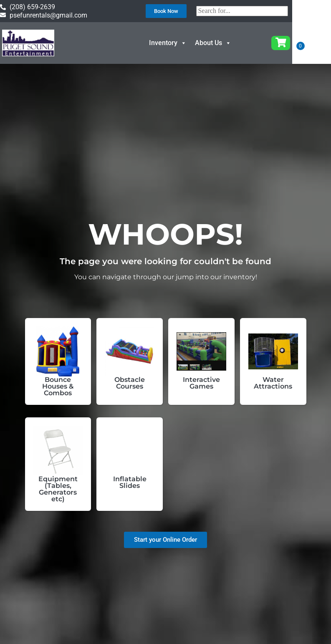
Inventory (186, 43)
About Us (231, 43)
